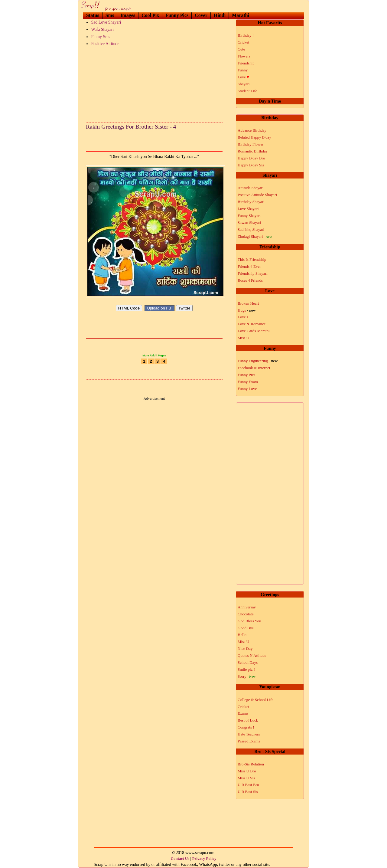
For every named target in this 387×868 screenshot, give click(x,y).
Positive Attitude (105, 44)
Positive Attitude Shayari (257, 195)
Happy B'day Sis (251, 165)
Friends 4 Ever (249, 266)
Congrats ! (246, 727)
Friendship (246, 63)
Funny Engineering (258, 361)
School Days (248, 662)
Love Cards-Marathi (254, 331)
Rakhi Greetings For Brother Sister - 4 (131, 127)
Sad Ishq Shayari (251, 229)
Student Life (247, 91)
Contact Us (180, 858)
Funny (243, 70)
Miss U (243, 338)
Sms (110, 15)
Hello (242, 635)
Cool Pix (150, 15)
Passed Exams (249, 741)
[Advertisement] (154, 83)
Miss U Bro (247, 771)
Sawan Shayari (249, 223)
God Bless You (249, 621)
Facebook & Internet (254, 368)
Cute (241, 49)
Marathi (241, 15)
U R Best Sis (248, 792)
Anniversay (247, 607)
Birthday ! (246, 35)
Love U (244, 317)
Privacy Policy (204, 858)
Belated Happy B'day (254, 137)
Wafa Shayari (102, 29)
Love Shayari (248, 209)
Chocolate (246, 614)
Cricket (243, 42)
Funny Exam (248, 382)
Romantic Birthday (253, 151)
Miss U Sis (246, 778)
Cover (201, 15)
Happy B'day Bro (251, 158)
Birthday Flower (251, 144)
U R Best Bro (248, 785)
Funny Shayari (249, 216)
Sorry (247, 676)
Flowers (244, 56)
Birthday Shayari (251, 202)
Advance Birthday (252, 130)
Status (93, 15)
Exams (243, 713)
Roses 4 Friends (250, 280)
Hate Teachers (249, 734)
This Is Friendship (252, 259)
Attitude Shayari (251, 188)
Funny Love (247, 389)
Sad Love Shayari (106, 22)
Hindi (220, 15)
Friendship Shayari (253, 273)
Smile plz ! (246, 669)
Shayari (244, 84)
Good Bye (246, 628)
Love (243, 77)
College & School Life (255, 700)
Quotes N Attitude (252, 655)
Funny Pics (177, 15)
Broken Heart (248, 303)
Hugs (247, 310)
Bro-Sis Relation (251, 764)
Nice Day (245, 649)
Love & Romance (252, 324)
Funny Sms (101, 37)
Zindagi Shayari (255, 236)
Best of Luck (248, 720)
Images (128, 15)
